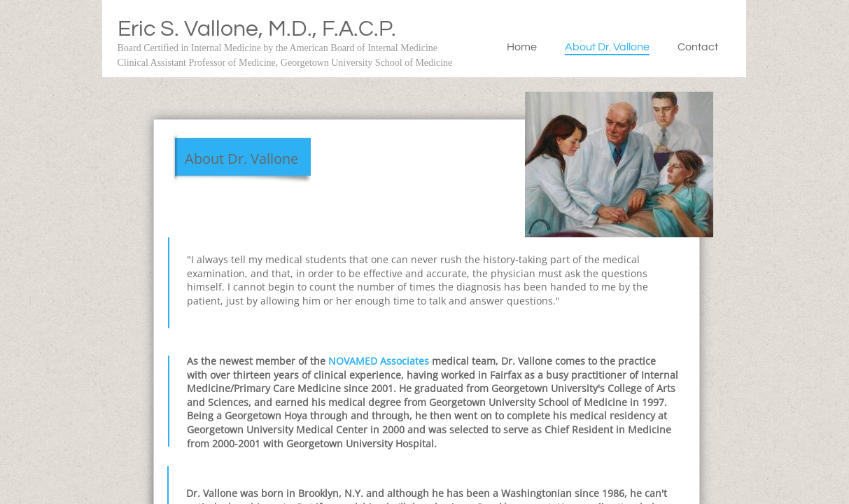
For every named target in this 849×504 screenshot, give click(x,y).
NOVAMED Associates (380, 361)
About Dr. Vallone (607, 47)
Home (522, 47)
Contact (698, 47)
